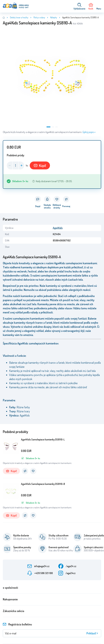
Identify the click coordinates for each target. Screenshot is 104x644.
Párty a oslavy (39, 17)
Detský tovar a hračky (19, 17)
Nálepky (54, 17)
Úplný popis (88, 132)
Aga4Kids (58, 228)
